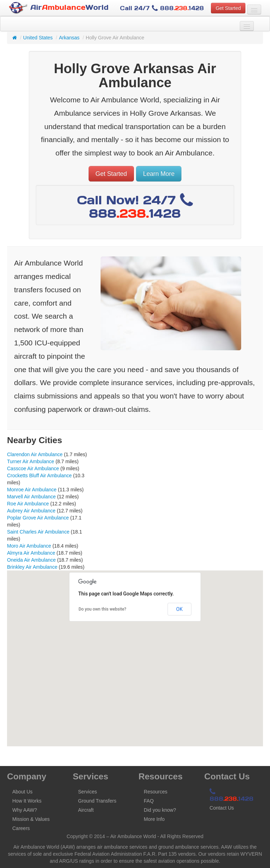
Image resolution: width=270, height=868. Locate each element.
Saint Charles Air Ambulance (38, 532)
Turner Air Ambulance (31, 461)
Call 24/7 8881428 (162, 8)
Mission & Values (31, 819)
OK (179, 609)
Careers (21, 828)
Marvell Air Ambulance (31, 497)
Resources (156, 792)
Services (88, 792)
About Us (22, 792)
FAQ (149, 801)
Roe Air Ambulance (28, 504)
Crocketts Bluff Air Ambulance (39, 476)
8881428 (232, 796)
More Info (154, 819)
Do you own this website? (103, 609)
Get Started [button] (228, 8)
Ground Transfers (97, 801)
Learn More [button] (159, 174)
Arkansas (69, 38)
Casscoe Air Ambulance (33, 468)
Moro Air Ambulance (29, 546)
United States (38, 38)
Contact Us (222, 808)
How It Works (27, 801)
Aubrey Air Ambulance (31, 511)
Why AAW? (25, 810)
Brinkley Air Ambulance (32, 567)
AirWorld (59, 8)
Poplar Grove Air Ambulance (38, 518)
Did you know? (160, 810)
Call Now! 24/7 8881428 (135, 207)
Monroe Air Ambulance (32, 490)
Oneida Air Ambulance (31, 560)
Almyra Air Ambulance (31, 553)
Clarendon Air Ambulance (35, 454)
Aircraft (86, 810)
